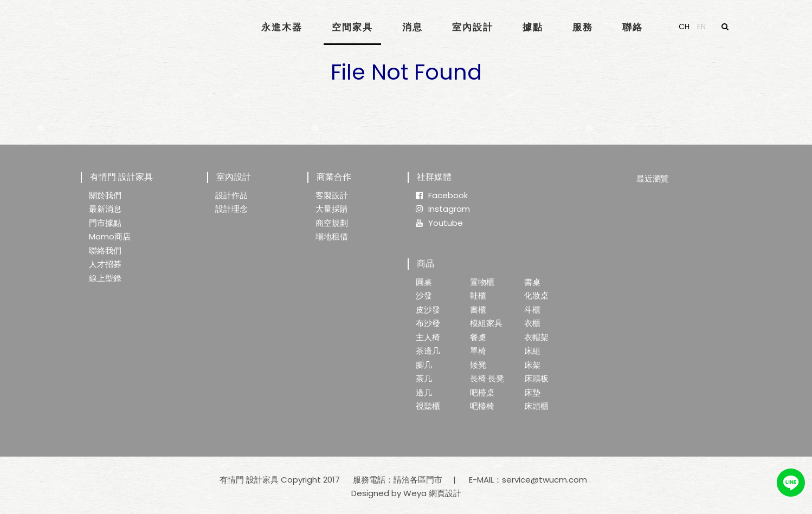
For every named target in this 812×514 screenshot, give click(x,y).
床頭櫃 (536, 406)
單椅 (478, 351)
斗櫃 (532, 310)
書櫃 (478, 310)
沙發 (424, 295)
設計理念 (231, 209)
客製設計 (332, 195)
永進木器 (282, 27)
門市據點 (105, 223)
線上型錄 (105, 278)
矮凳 (478, 365)
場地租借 (332, 236)
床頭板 (536, 378)
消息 (413, 27)
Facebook (442, 195)
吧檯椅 (482, 406)
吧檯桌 (482, 392)
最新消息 (105, 209)
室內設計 (473, 27)
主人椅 (428, 337)
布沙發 (428, 323)
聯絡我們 (105, 251)
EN (701, 27)
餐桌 (478, 337)
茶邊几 (428, 351)
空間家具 (352, 27)
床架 (532, 365)
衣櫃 (532, 323)
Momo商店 (110, 236)
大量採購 (332, 209)
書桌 (532, 282)
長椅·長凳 (487, 378)
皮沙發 (428, 310)
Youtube (439, 223)
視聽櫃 (428, 406)
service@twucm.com (544, 480)
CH (684, 27)
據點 (533, 27)
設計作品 (231, 195)
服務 (583, 27)
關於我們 (105, 195)
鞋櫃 (478, 295)
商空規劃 (332, 223)
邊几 (424, 392)
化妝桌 (536, 295)
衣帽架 (536, 337)
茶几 (424, 378)
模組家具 (486, 323)
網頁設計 (445, 493)
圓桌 (424, 282)
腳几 (424, 365)
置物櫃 (482, 282)
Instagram (443, 209)
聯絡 (633, 27)
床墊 (532, 392)
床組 (532, 351)
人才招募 (105, 264)
